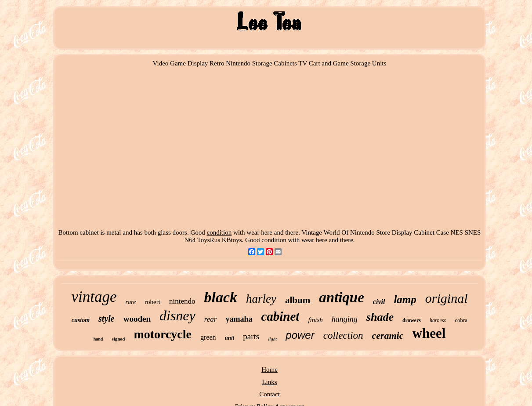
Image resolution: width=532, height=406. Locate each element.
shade (380, 317)
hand (98, 339)
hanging (345, 319)
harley (261, 299)
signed (118, 339)
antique (342, 297)
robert (152, 302)
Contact (270, 394)
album (298, 300)
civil (379, 302)
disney (177, 315)
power (300, 335)
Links (269, 382)
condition (219, 232)
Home (270, 370)
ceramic (387, 335)
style (107, 319)
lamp (405, 299)
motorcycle (163, 334)
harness (438, 320)
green (208, 337)
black (221, 297)
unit (230, 338)
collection (343, 335)
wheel (429, 333)
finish (315, 320)
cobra (461, 320)
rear (211, 319)
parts (251, 336)
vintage (94, 297)
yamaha (239, 319)
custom (81, 320)
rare (131, 302)
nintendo (182, 301)
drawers (412, 320)
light (272, 339)
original (447, 298)
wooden (137, 319)
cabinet (280, 316)
